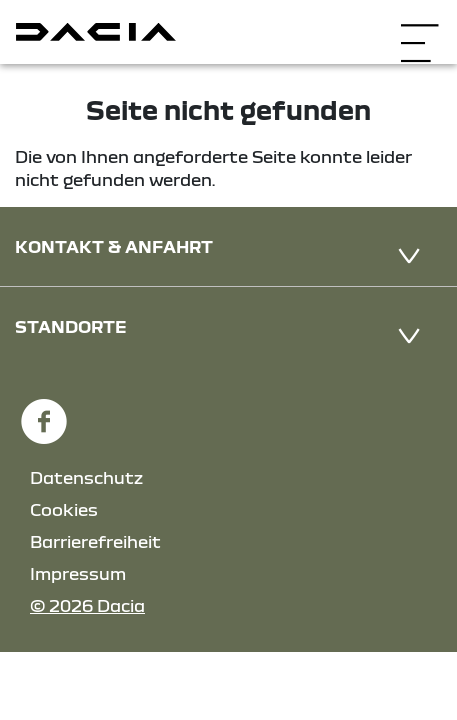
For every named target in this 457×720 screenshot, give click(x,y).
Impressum (78, 573)
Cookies (64, 509)
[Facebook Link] (44, 412)
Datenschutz (86, 477)
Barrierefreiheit (95, 541)
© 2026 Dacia (87, 605)
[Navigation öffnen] (419, 29)
